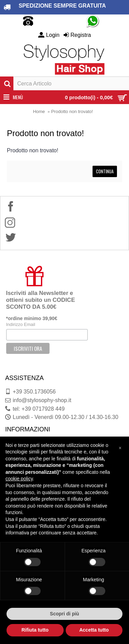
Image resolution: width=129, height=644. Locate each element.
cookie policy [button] (19, 479)
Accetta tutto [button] (94, 630)
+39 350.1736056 (30, 392)
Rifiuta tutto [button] (35, 630)
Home (39, 111)
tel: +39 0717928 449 (35, 409)
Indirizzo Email (21, 324)
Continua (105, 171)
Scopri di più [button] (64, 614)
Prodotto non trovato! (72, 111)
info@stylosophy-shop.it (38, 400)
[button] (120, 448)
